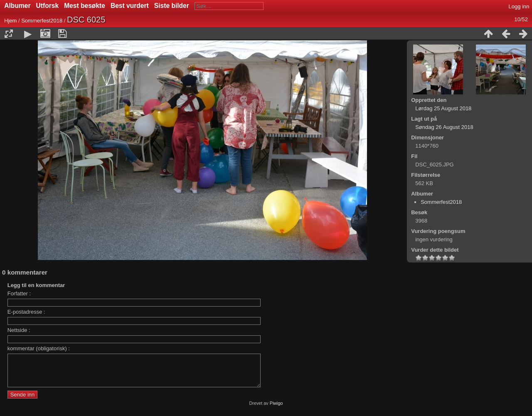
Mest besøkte (85, 6)
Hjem (10, 21)
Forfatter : (19, 293)
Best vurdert (130, 6)
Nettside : (19, 330)
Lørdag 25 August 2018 (443, 108)
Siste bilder (172, 6)
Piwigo (276, 409)
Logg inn (519, 6)
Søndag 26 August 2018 (444, 127)
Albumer (17, 6)
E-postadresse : (26, 312)
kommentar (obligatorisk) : (39, 348)
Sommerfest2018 (42, 21)
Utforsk (48, 6)
